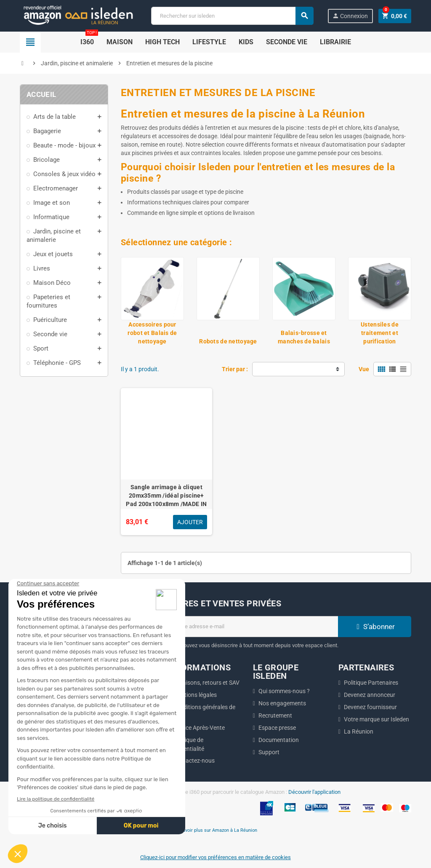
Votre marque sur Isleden (376, 719)
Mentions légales (195, 695)
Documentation (279, 740)
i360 (89, 39)
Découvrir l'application (314, 792)
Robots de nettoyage (228, 341)
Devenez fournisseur (370, 707)
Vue (364, 369)
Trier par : (235, 369)
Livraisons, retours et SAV (206, 683)
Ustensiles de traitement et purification (380, 333)
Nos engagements (282, 703)
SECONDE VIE (287, 42)
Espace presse (277, 728)
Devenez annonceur (370, 695)
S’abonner (375, 627)
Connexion (350, 16)
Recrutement (275, 715)
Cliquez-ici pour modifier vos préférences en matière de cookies (215, 857)
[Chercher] (232, 16)
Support (269, 752)
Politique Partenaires (371, 683)
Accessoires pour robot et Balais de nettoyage (152, 333)
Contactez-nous (194, 761)
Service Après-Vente (199, 728)
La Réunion (359, 731)
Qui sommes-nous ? (284, 691)
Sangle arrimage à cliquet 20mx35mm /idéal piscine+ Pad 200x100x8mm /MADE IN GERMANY (166, 500)
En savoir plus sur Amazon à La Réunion (215, 830)
